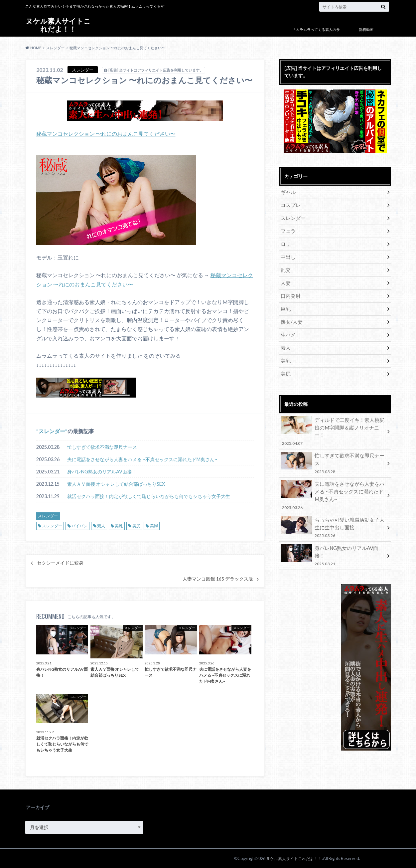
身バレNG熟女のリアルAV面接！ (102, 471)
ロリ (285, 241)
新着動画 (366, 29)
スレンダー (52, 430)
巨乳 (285, 303)
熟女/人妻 (291, 315)
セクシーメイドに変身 (60, 562)
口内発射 (290, 290)
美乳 (119, 525)
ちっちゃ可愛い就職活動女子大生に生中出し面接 (333, 500)
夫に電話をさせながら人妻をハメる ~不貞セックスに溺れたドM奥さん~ (142, 459)
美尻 (136, 525)
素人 (101, 525)
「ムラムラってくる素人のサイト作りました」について (316, 34)
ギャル (288, 192)
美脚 (154, 525)
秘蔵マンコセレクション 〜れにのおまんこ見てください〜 (106, 134)
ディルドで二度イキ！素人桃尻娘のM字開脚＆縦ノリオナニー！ (333, 417)
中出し (288, 253)
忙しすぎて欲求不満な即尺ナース (102, 446)
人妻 (285, 278)
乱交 (285, 266)
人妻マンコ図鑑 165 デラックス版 (218, 578)
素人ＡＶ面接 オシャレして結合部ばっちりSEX (116, 483)
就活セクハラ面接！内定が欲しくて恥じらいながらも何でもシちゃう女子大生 (149, 496)
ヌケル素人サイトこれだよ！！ (58, 25)
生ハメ (288, 327)
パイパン (79, 525)
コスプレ (290, 204)
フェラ (288, 229)
